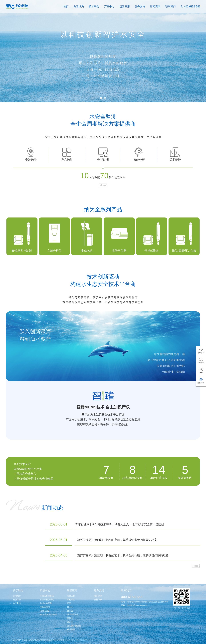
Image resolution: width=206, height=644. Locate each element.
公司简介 (17, 596)
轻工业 (70, 611)
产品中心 (109, 6)
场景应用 (125, 6)
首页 (66, 6)
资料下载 (98, 600)
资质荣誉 (17, 600)
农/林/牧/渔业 (73, 614)
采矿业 (70, 622)
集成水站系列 (46, 603)
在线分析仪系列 (47, 600)
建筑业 (70, 618)
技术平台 (94, 6)
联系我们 (171, 6)
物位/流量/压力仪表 (48, 614)
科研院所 (71, 629)
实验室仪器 (45, 607)
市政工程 (71, 596)
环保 (69, 603)
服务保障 (98, 596)
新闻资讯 (155, 6)
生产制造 (17, 603)
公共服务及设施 (74, 626)
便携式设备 (45, 611)
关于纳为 (79, 6)
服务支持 (140, 6)
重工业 (70, 607)
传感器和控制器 (47, 596)
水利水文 (71, 600)
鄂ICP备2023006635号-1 (82, 640)
